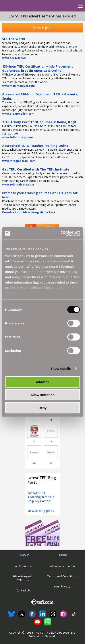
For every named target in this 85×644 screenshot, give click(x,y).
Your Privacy (62, 586)
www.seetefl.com (14, 58)
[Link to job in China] (34, 431)
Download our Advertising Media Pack (29, 212)
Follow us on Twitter (62, 566)
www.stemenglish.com (18, 114)
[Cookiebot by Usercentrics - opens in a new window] (61, 233)
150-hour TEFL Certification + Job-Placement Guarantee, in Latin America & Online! (38, 68)
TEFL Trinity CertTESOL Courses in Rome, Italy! (39, 122)
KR (51, 420)
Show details (61, 368)
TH (34, 420)
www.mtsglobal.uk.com (19, 161)
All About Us (23, 566)
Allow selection (42, 395)
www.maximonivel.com (18, 86)
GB (34, 463)
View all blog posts (41, 511)
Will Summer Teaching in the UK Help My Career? (41, 497)
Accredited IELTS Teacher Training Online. (36, 146)
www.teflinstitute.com (18, 185)
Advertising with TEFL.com (23, 578)
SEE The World (14, 39)
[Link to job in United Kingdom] (34, 452)
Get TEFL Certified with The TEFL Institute (36, 169)
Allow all (43, 382)
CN (34, 441)
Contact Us (23, 590)
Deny (43, 408)
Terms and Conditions (62, 576)
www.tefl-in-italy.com (17, 137)
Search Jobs (42, 28)
